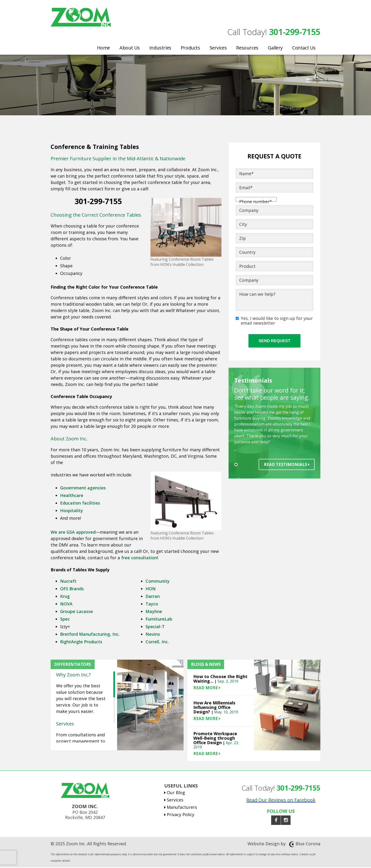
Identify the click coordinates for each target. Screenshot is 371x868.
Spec (65, 620)
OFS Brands (72, 589)
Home (104, 47)
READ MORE (207, 689)
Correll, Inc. (157, 642)
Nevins (153, 635)
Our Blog (176, 793)
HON (151, 589)
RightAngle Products (81, 642)
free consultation (139, 558)
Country (247, 253)
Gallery (275, 47)
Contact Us (304, 47)
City (243, 225)
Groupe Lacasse (77, 612)
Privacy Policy (181, 815)
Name (246, 174)
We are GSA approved (73, 533)
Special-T (155, 627)
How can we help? (257, 295)
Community (158, 582)
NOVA (66, 604)
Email (246, 188)
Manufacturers (182, 808)
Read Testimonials (287, 465)
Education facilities (80, 504)
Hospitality (72, 511)
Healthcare (72, 496)
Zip (243, 239)
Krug (65, 597)
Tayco (152, 604)
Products (190, 47)
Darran (153, 597)
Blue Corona (308, 844)
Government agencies (83, 488)
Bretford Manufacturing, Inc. (90, 635)
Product (247, 267)
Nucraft (68, 582)
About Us (130, 47)
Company (249, 211)
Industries (160, 47)
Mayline (154, 612)
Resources (247, 47)
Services (218, 47)
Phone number (256, 202)
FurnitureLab (159, 620)
